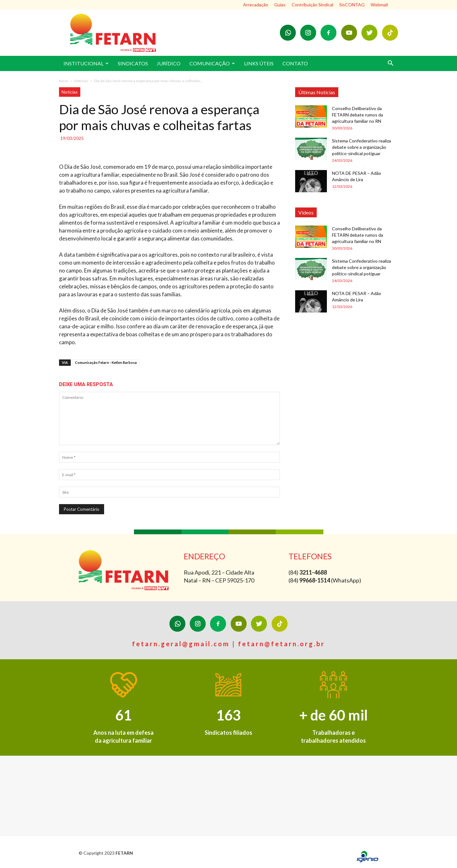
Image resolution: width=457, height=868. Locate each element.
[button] (390, 64)
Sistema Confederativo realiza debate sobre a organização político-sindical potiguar (361, 147)
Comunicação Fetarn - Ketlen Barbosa (106, 362)
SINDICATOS (133, 63)
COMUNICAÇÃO (212, 63)
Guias (280, 5)
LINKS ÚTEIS (259, 63)
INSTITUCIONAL (86, 63)
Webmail (379, 5)
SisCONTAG (352, 5)
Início (64, 81)
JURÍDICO (169, 63)
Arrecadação (256, 5)
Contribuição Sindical (312, 5)
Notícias (81, 81)
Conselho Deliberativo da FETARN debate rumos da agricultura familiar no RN (358, 115)
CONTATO (295, 63)
